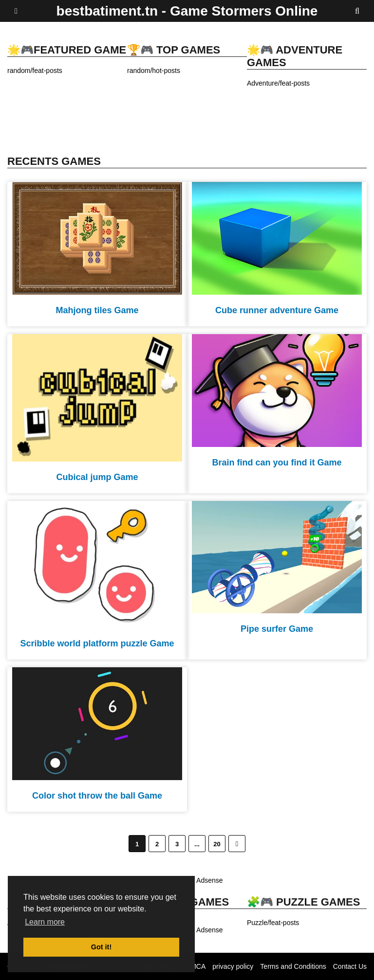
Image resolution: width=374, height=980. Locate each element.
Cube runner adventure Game (277, 310)
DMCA (196, 966)
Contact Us (350, 966)
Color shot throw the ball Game (97, 796)
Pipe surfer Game (277, 629)
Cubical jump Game (97, 477)
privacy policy (233, 966)
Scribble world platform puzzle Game (97, 643)
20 (217, 844)
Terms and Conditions (293, 966)
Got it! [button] (101, 947)
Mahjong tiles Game (97, 310)
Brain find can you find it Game (277, 463)
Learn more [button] (45, 922)
